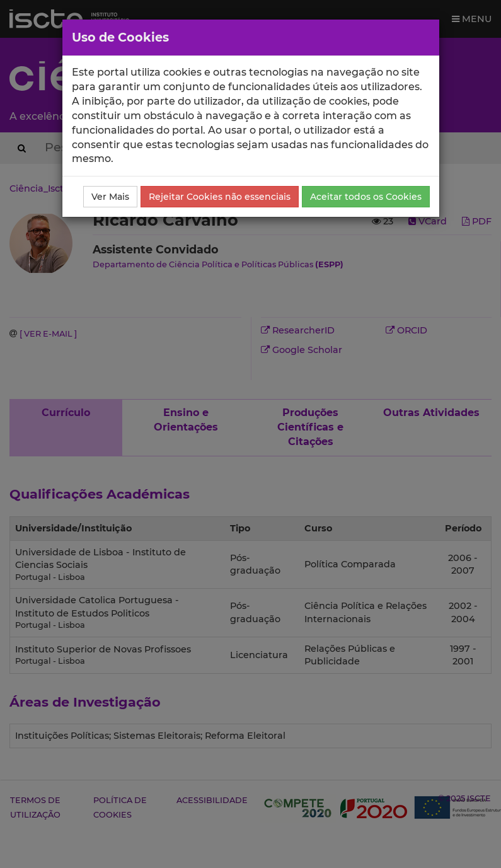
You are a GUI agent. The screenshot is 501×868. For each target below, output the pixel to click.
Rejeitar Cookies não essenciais (220, 197)
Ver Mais (110, 197)
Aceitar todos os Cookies (366, 197)
